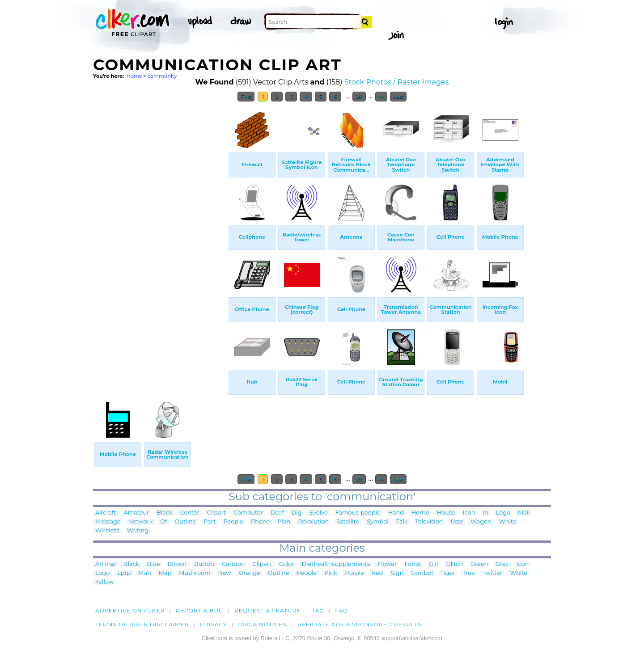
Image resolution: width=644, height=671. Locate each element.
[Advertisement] (160, 241)
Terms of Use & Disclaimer (142, 624)
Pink (331, 573)
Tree (469, 573)
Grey (502, 564)
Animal (106, 564)
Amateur (137, 513)
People (233, 522)
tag (318, 610)
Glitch (455, 564)
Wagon (481, 522)
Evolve (319, 513)
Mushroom (195, 573)
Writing (138, 531)
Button (204, 564)
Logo (503, 513)
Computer (248, 513)
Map (165, 573)
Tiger (448, 573)
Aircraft (106, 513)
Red (377, 573)
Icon (469, 513)
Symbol (378, 522)
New (225, 573)
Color (286, 564)
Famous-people (358, 513)
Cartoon (233, 564)
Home (134, 76)
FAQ (341, 610)
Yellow (104, 582)
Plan (284, 522)
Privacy (214, 624)
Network (141, 522)
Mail (524, 513)
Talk (402, 522)
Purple (354, 573)
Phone (260, 522)
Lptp (124, 573)
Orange (250, 573)
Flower (387, 564)
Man (144, 573)
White (508, 522)
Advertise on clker (130, 610)
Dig (297, 513)
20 (359, 97)
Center (190, 513)
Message (108, 522)
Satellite (348, 522)
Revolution (313, 522)
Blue (153, 564)
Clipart (217, 513)
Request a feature (267, 610)
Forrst (413, 564)
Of (163, 522)
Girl (434, 564)
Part (210, 522)
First (246, 97)
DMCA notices (262, 624)
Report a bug (200, 610)
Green (479, 564)
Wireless (107, 531)
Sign (397, 573)
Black (164, 513)
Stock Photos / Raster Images (397, 82)
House (446, 513)
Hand (396, 513)
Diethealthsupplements (336, 564)
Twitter (492, 573)
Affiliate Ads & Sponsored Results (359, 624)
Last (398, 97)
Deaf (277, 513)
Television (429, 522)
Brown (177, 564)
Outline (186, 522)
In (485, 513)
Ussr (457, 522)
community (162, 76)
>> (381, 97)
